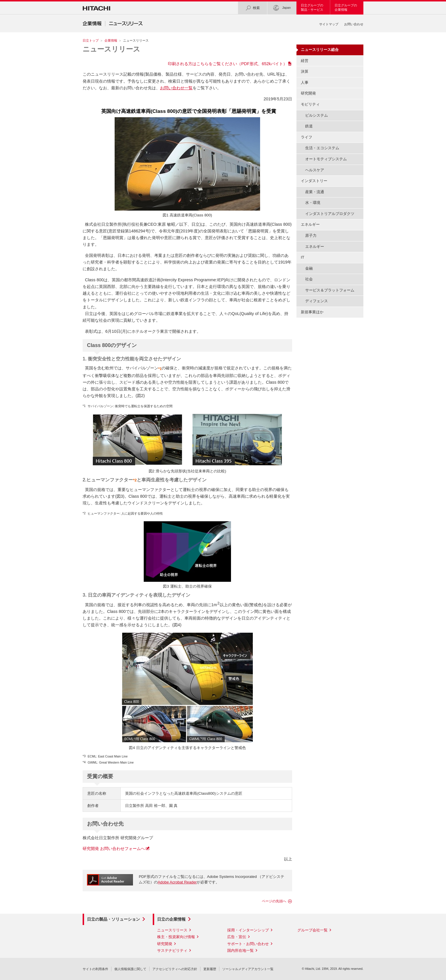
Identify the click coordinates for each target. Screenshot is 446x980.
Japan (282, 8)
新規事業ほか (312, 312)
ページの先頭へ (274, 901)
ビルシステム (317, 115)
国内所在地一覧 (240, 950)
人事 (305, 82)
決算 (305, 71)
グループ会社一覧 (312, 930)
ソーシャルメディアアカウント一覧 (248, 969)
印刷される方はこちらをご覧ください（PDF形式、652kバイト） (228, 64)
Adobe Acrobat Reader (177, 882)
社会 (309, 279)
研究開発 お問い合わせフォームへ (114, 849)
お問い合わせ (354, 24)
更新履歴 (210, 969)
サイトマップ (329, 24)
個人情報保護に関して (130, 969)
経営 (305, 61)
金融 (309, 268)
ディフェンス (317, 301)
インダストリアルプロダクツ (330, 214)
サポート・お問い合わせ (248, 944)
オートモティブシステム (326, 159)
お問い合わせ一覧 (176, 88)
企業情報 (111, 40)
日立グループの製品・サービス (312, 7)
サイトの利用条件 (95, 969)
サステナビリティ (172, 950)
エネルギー (315, 247)
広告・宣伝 (237, 937)
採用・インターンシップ (248, 930)
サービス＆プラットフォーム (330, 290)
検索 (253, 8)
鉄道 (309, 126)
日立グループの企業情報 (346, 7)
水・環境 (313, 203)
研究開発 (308, 93)
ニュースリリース (111, 49)
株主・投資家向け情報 (176, 937)
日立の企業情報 (171, 919)
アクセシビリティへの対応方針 (175, 969)
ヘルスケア (315, 170)
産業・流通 (315, 192)
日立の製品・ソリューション (113, 919)
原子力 (311, 235)
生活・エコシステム (322, 148)
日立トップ (91, 40)
